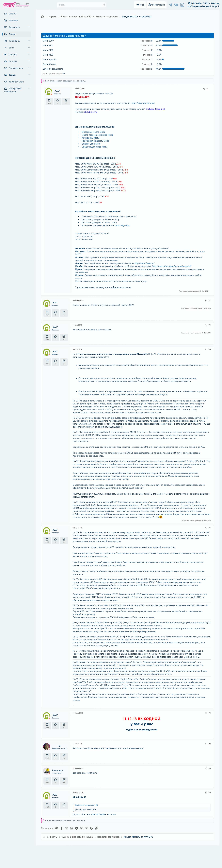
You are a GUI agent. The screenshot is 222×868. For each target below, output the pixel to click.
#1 (208, 89)
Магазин (13, 20)
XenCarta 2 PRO (100, 857)
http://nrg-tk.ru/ (123, 225)
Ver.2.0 (56, 849)
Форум (12, 34)
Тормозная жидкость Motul (95, 141)
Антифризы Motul (91, 138)
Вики (12, 48)
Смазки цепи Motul (91, 144)
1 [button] (147, 59)
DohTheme (118, 864)
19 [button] (147, 69)
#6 (210, 713)
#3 (210, 325)
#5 (210, 528)
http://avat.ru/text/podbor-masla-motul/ (172, 266)
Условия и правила (104, 849)
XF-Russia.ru (13, 855)
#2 (210, 300)
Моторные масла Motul (94, 132)
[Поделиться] (204, 89)
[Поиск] (81, 5)
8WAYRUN (124, 857)
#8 (210, 768)
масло (87, 28)
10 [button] (147, 41)
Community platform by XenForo (111, 853)
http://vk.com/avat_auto (143, 103)
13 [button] (147, 45)
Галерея (13, 54)
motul (70, 28)
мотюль (96, 28)
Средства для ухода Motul (95, 147)
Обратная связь (86, 849)
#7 (210, 744)
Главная (13, 14)
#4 (210, 349)
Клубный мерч (16, 82)
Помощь (151, 849)
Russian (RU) (70, 849)
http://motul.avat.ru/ (144, 263)
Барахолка (14, 27)
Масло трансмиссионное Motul (97, 135)
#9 (210, 792)
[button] (29, 27)
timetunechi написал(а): (85, 805)
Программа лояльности (13, 90)
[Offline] (51, 94)
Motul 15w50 (99, 814)
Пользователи (16, 68)
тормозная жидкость (110, 28)
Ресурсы (13, 61)
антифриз (79, 28)
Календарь (15, 41)
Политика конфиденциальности (130, 849)
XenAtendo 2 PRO (100, 860)
